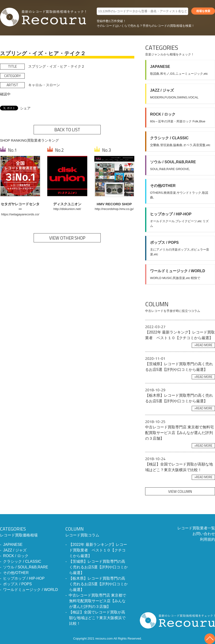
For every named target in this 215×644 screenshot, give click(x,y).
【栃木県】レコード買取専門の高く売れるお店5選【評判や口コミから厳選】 (98, 584)
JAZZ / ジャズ (15, 550)
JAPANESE (13, 545)
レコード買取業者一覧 (196, 528)
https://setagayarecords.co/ (20, 214)
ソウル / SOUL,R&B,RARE (26, 567)
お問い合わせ (204, 534)
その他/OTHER (16, 573)
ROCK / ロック (16, 556)
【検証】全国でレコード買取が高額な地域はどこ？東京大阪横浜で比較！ (97, 618)
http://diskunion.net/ (67, 209)
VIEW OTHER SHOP (67, 238)
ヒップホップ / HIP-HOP (24, 578)
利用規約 (207, 539)
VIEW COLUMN (180, 491)
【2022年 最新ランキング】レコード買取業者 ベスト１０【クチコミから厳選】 (98, 550)
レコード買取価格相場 (29, 531)
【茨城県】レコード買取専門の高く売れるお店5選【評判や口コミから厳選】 (98, 567)
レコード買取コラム (97, 531)
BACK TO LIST (67, 130)
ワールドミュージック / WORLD (30, 590)
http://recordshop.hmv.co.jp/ (114, 209)
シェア (25, 108)
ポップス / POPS (17, 584)
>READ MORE (203, 345)
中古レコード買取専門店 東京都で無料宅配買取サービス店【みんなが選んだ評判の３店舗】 (97, 601)
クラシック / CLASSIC (22, 561)
